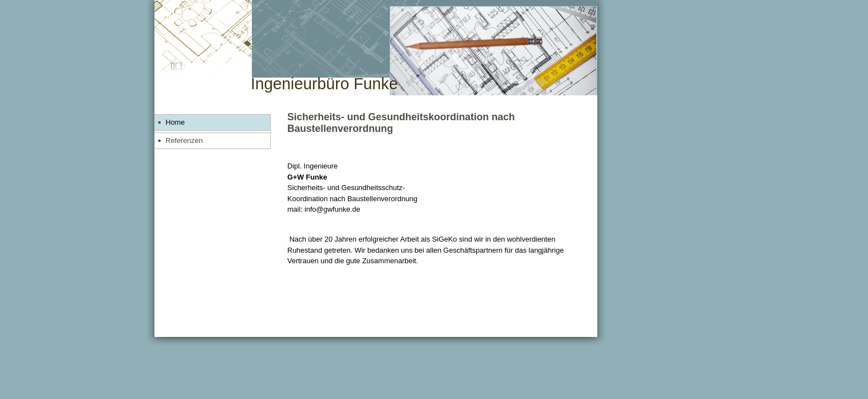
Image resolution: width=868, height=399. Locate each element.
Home (175, 122)
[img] (376, 48)
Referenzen (184, 140)
